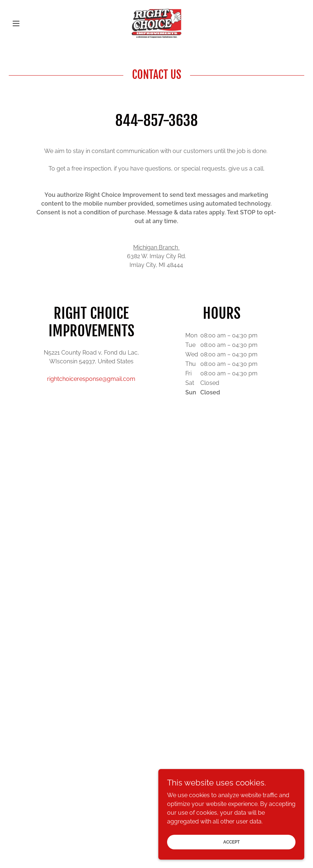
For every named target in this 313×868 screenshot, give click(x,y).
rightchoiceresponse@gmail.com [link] (91, 379)
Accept (231, 852)
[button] (31, 23)
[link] (157, 23)
